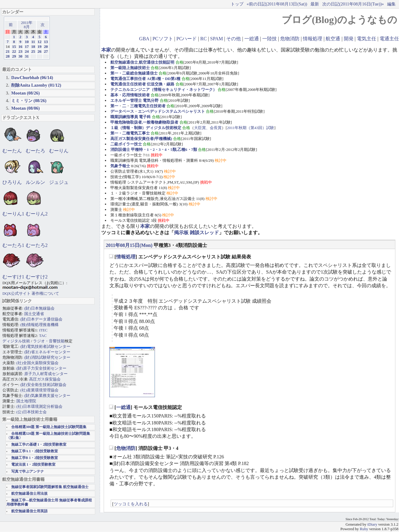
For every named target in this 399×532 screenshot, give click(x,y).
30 (20, 56)
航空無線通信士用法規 (29, 494)
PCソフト (163, 39)
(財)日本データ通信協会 (41, 319)
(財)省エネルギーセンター (47, 352)
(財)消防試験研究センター (47, 357)
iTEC (43, 330)
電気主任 (367, 39)
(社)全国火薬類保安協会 (37, 363)
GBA (144, 39)
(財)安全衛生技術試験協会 (43, 385)
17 (27, 47)
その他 (233, 39)
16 (20, 47)
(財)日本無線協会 (39, 308)
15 (14, 47)
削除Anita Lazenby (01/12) (36, 85)
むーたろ (35, 151)
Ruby (364, 529)
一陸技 (270, 39)
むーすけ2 (37, 277)
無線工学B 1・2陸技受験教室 (35, 458)
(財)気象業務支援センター (47, 396)
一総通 (252, 39)
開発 (349, 39)
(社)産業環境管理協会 (39, 390)
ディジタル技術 (16, 341)
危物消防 (290, 39)
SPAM (216, 39)
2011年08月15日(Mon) (129, 245)
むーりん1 (13, 214)
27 (46, 52)
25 (33, 52)
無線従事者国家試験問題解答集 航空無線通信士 (50, 487)
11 (33, 42)
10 (27, 42)
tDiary (372, 524)
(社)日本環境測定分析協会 (39, 406)
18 (33, 47)
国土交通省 (34, 314)
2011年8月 (27, 25)
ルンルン (35, 182)
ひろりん (12, 182)
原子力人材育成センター (46, 374)
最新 (315, 4)
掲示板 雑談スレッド (196, 233)
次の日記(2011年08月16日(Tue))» (353, 4)
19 (40, 47)
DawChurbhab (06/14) (32, 78)
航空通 (333, 39)
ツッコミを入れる (131, 504)
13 (46, 42)
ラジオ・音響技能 (49, 341)
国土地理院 (26, 401)
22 (14, 52)
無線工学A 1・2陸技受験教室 (35, 451)
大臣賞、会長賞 (208, 128)
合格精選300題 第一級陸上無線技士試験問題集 (49, 427)
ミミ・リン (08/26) (29, 101)
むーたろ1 (13, 245)
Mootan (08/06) (25, 108)
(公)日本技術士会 (32, 412)
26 (40, 52)
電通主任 (389, 39)
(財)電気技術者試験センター (45, 346)
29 (14, 56)
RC (204, 39)
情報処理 (313, 39)
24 (27, 52)
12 (40, 42)
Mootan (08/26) (25, 93)
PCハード (187, 39)
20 (46, 47)
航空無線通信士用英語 (29, 511)
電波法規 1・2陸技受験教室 (34, 465)
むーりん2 (37, 214)
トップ (237, 4)
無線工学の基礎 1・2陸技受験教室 (39, 445)
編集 (391, 4)
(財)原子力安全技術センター (41, 368)
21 (8, 52)
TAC (43, 336)
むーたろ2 (37, 245)
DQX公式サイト (17, 293)
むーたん (12, 151)
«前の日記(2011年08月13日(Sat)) (277, 4)
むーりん (59, 151)
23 (20, 52)
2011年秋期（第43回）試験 (251, 128)
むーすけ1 (13, 277)
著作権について (45, 293)
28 (8, 56)
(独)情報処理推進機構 (39, 325)
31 (27, 56)
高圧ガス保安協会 (45, 379)
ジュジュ (59, 182)
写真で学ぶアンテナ (28, 472)
